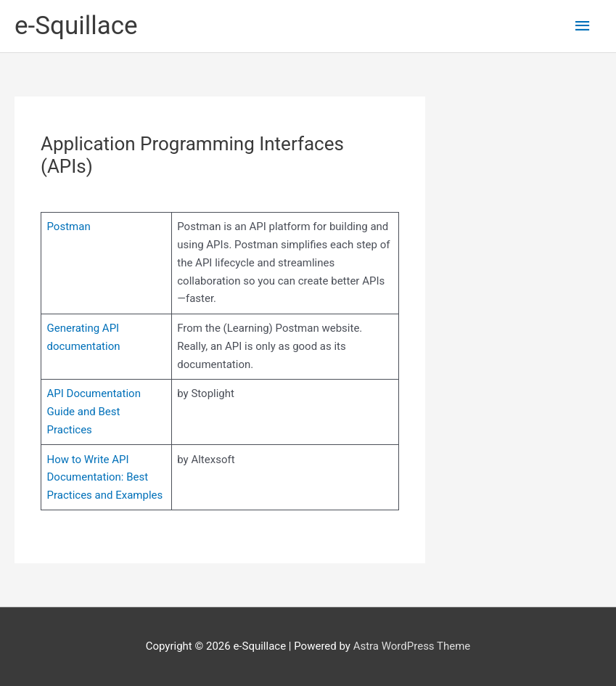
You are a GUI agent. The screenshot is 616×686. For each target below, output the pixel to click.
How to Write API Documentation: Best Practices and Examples (105, 478)
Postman (69, 226)
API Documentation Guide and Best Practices (94, 412)
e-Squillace (76, 26)
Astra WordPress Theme (412, 646)
